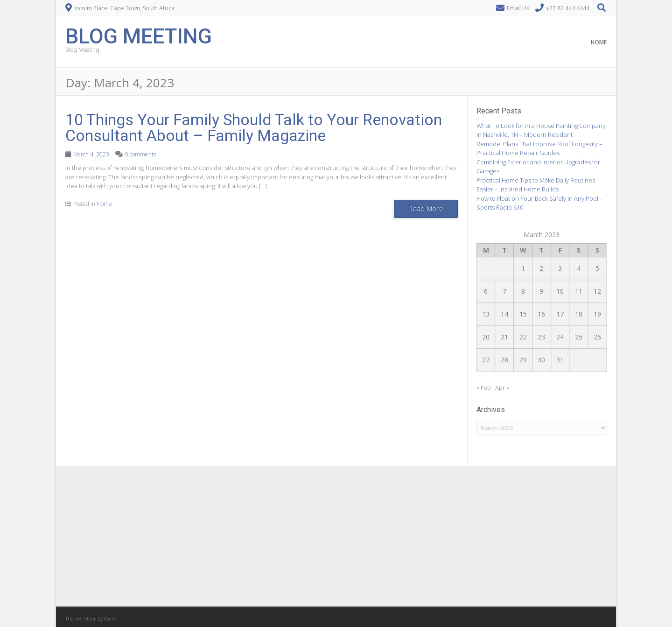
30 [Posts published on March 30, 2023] (541, 360)
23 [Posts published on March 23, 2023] (541, 337)
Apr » (502, 387)
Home (599, 42)
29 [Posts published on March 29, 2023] (523, 360)
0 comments (140, 154)
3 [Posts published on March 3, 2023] (560, 268)
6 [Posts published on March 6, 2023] (486, 291)
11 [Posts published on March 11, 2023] (579, 291)
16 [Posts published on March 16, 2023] (541, 314)
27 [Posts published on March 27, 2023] (486, 360)
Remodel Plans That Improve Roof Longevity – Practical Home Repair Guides (539, 148)
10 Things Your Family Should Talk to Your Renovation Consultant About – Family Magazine (254, 127)
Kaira (110, 618)
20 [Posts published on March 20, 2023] (486, 337)
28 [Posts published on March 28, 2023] (504, 360)
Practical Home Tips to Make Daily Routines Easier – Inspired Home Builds (536, 185)
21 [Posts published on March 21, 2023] (504, 337)
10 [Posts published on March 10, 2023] (560, 291)
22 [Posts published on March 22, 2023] (523, 337)
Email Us (518, 8)
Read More (426, 208)
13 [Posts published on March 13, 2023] (486, 314)
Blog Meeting (139, 35)
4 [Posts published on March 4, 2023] (579, 268)
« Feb (484, 387)
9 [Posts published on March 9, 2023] (541, 291)
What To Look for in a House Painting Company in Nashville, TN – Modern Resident (541, 130)
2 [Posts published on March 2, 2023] (541, 268)
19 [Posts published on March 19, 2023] (597, 314)
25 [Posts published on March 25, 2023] (579, 337)
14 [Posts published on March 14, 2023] (504, 314)
